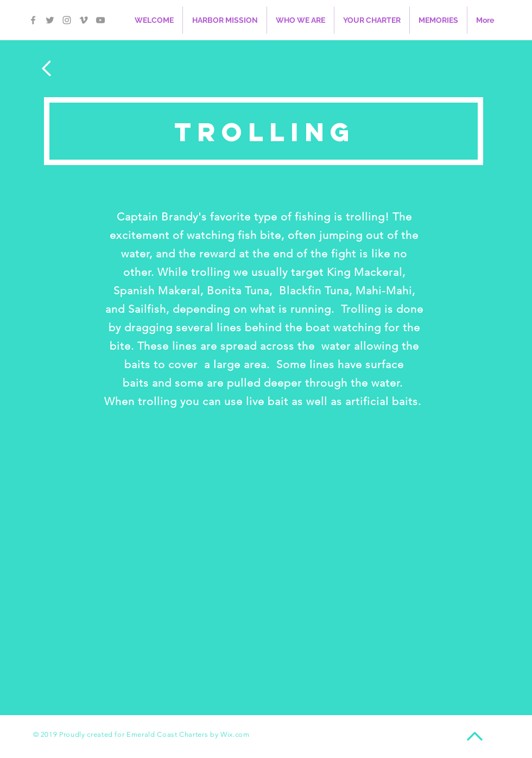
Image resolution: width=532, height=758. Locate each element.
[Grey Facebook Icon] (33, 20)
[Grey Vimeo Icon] (84, 20)
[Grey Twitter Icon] (50, 20)
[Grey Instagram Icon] (67, 20)
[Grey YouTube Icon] (100, 20)
